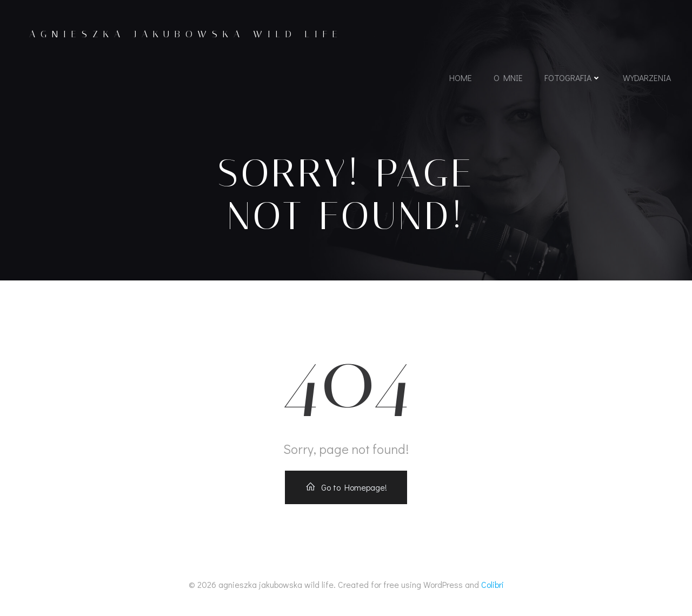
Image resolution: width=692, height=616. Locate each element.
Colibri (493, 584)
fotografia (573, 78)
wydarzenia (647, 78)
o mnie (508, 78)
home (461, 78)
